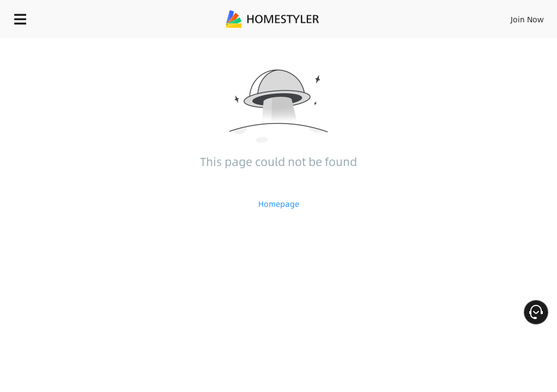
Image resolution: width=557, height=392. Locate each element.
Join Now (527, 19)
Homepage (279, 204)
